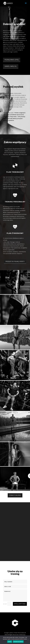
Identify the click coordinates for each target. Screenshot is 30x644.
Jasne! (10, 642)
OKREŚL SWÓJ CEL (11, 66)
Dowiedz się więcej (18, 642)
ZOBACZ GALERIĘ (15, 495)
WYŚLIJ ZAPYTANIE (20, 604)
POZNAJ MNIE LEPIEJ (12, 60)
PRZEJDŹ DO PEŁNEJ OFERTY (15, 261)
